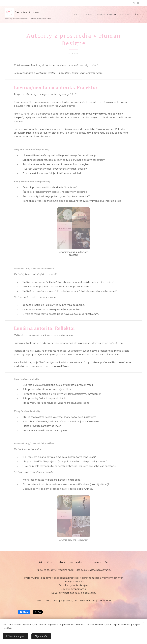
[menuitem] (77, 14)
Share (24, 612)
